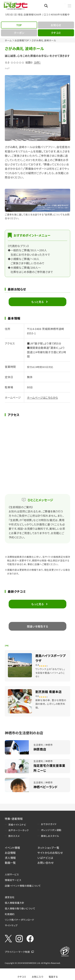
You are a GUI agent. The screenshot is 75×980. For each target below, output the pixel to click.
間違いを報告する (37, 626)
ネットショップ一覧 (48, 848)
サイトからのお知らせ (50, 853)
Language (59, 6)
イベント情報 (12, 848)
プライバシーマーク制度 (17, 952)
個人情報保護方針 (15, 903)
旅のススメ (14, 836)
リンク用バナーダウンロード (19, 920)
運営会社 (10, 897)
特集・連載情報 (14, 819)
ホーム (8, 40)
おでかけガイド (49, 824)
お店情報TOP (22, 40)
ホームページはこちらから (43, 397)
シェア (7, 68)
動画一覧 (10, 863)
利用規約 (10, 914)
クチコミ (22, 976)
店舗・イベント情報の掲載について (23, 886)
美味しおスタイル (50, 836)
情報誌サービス (13, 880)
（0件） (37, 62)
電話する (53, 976)
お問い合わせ (46, 863)
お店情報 (10, 853)
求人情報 (10, 858)
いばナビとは (45, 858)
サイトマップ (11, 925)
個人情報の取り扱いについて (20, 908)
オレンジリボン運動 (51, 830)
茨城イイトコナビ (17, 825)
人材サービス (12, 874)
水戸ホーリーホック (19, 830)
